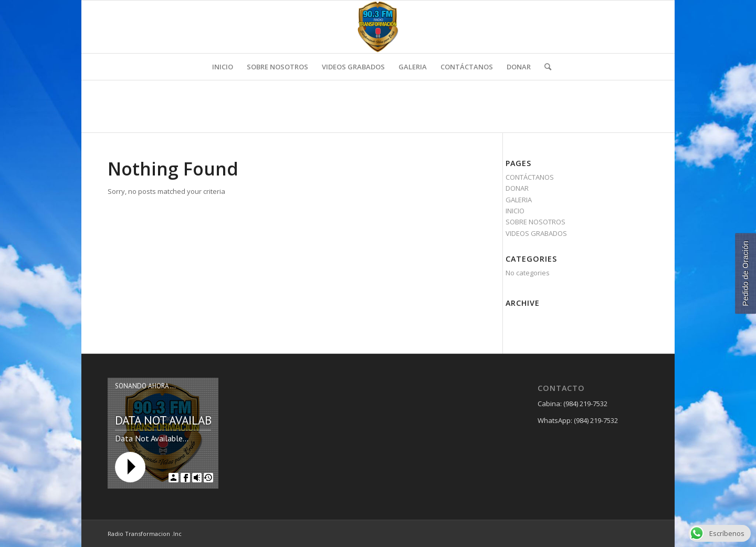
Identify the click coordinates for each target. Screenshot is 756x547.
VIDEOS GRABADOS (536, 233)
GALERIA (519, 200)
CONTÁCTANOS (530, 177)
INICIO (515, 211)
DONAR (517, 188)
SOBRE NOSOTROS (535, 222)
